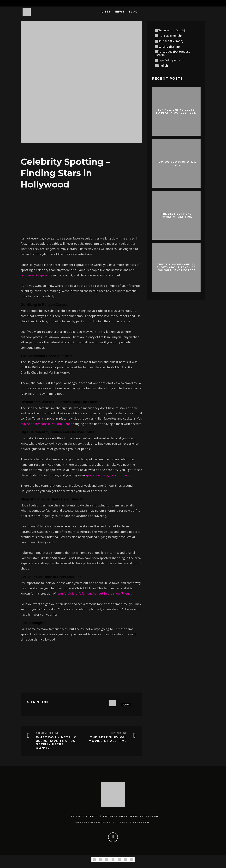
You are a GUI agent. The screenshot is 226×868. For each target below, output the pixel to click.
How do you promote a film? (176, 163)
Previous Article (47, 733)
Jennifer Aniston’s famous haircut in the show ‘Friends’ (95, 593)
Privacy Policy (84, 816)
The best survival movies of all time (108, 739)
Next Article (118, 733)
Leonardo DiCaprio (34, 275)
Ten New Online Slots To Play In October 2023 (176, 111)
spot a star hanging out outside (108, 475)
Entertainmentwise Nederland (131, 816)
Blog (133, 12)
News (120, 12)
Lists (106, 12)
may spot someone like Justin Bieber (46, 424)
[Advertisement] (81, 213)
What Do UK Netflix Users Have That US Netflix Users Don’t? (56, 743)
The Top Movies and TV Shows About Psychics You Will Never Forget (176, 267)
